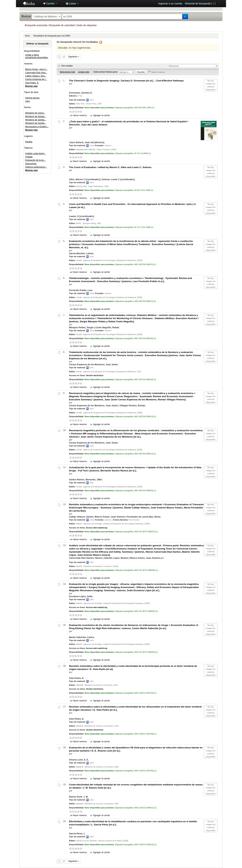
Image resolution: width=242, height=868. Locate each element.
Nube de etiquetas (87, 25)
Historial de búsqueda (198, 4)
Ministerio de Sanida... (36, 116)
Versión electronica (95, 730)
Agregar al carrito (101, 115)
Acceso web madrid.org (97, 528)
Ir (185, 16)
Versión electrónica (95, 375)
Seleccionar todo (67, 72)
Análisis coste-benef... (35, 153)
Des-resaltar (67, 66)
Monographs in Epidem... (37, 127)
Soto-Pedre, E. (32, 83)
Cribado (29, 157)
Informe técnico (32, 98)
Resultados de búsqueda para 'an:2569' (52, 36)
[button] (50, 4)
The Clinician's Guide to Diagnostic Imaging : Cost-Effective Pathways (126, 81)
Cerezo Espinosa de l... (36, 79)
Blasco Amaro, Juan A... (36, 69)
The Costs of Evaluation (111, 167)
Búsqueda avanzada (36, 25)
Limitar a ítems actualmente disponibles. (37, 56)
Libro (28, 101)
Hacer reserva (80, 115)
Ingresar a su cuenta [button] (170, 4)
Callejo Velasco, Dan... (36, 76)
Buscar (26, 16)
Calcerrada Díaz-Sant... (36, 73)
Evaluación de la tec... (35, 160)
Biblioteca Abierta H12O (32, 4)
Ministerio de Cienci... (35, 113)
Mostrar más (31, 86)
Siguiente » (73, 57)
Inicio (27, 36)
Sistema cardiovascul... (36, 167)
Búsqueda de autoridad (62, 25)
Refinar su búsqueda (38, 44)
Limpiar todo (84, 72)
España (29, 142)
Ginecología (31, 164)
